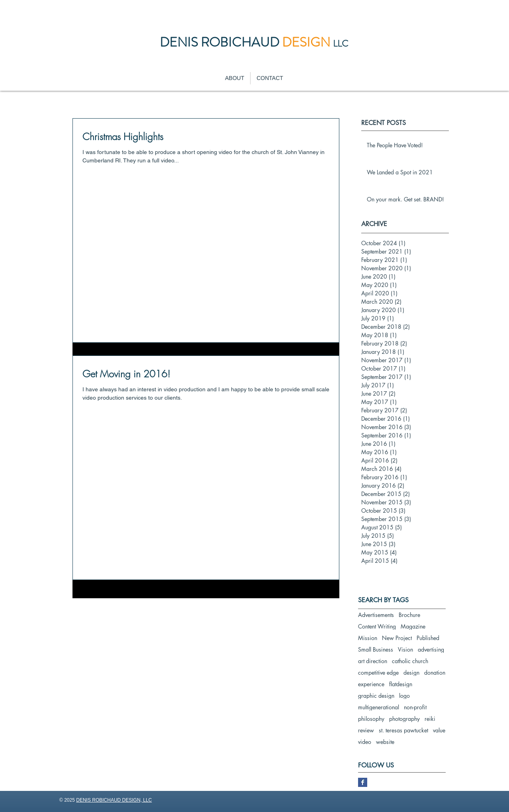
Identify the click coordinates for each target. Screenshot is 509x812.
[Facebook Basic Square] (363, 782)
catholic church (410, 661)
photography (404, 719)
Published (428, 638)
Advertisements (376, 615)
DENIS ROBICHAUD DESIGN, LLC (114, 800)
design (411, 672)
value (439, 730)
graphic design (376, 696)
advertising (431, 649)
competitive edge (378, 672)
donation (435, 672)
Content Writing (377, 626)
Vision (405, 649)
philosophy (371, 719)
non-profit (415, 707)
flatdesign (401, 684)
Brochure (409, 615)
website (385, 742)
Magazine (413, 626)
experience (371, 684)
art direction (373, 661)
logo (404, 696)
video (365, 742)
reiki (430, 719)
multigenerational (379, 707)
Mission (368, 638)
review (366, 730)
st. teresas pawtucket (403, 730)
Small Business (376, 649)
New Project (397, 638)
